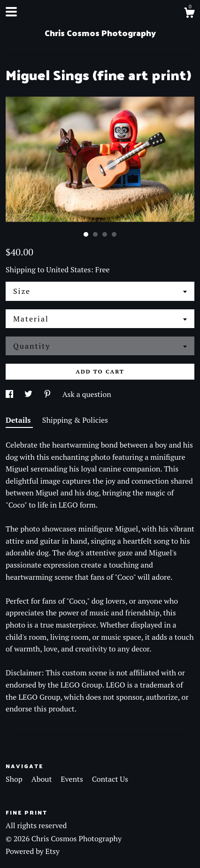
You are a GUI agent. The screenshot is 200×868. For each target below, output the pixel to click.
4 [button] (114, 234)
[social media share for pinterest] (48, 394)
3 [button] (105, 234)
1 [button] (86, 234)
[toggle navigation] (11, 12)
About (43, 779)
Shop (15, 779)
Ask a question (87, 394)
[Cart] (189, 14)
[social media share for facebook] (10, 394)
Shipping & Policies (75, 420)
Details (19, 420)
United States (68, 269)
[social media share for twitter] (29, 394)
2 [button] (95, 234)
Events (73, 779)
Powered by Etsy (33, 851)
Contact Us (110, 779)
